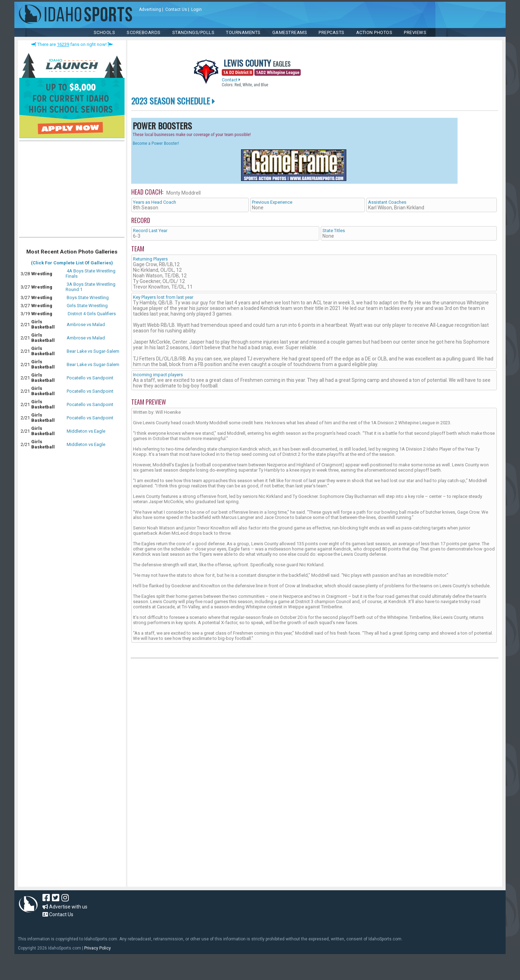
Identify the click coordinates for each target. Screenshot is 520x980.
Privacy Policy (98, 948)
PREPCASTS (332, 32)
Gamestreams (290, 32)
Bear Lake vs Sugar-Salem (93, 351)
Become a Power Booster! (156, 143)
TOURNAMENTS (243, 32)
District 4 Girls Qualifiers (91, 314)
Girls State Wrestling (87, 306)
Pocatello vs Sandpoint (90, 378)
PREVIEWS (415, 32)
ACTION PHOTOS (374, 32)
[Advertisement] (72, 191)
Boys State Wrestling (88, 298)
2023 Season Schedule (173, 101)
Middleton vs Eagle (86, 431)
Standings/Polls (194, 32)
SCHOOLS (105, 32)
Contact (231, 80)
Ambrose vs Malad (86, 325)
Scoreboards (144, 32)
